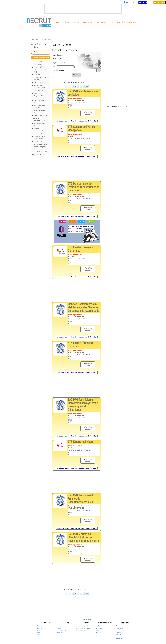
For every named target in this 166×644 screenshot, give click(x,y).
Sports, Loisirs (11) (39, 90)
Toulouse (119, 634)
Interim (39, 630)
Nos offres (60, 22)
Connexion (143, 2)
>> (87, 86)
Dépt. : (55, 66)
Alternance (40, 626)
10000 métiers (101, 22)
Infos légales (60, 626)
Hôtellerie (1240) (38, 85)
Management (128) (39, 128)
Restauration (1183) (39, 88)
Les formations (49, 39)
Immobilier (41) (38, 67)
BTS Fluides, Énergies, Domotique (81, 344)
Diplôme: (55, 59)
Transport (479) (38, 141)
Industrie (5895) (38, 93)
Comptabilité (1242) (39, 121)
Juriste (98, 630)
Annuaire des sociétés (82, 626)
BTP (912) (36, 80)
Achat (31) (36, 118)
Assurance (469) (38, 62)
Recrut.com (87, 620)
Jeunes (39, 634)
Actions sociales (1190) (40, 115)
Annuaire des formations (83, 628)
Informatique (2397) (39, 136)
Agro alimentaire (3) (39, 154)
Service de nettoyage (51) (41, 105)
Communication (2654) (40, 77)
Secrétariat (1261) (39, 131)
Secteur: (55, 55)
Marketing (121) (38, 133)
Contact (59, 628)
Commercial (100, 632)
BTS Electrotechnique (80, 442)
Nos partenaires (61, 632)
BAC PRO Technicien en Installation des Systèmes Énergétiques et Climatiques (83, 405)
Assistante (99, 626)
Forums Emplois (130, 22)
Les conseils (116, 22)
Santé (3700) (37, 108)
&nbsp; (83, 9)
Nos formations (73, 22)
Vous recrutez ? (159, 2)
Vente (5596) (37, 75)
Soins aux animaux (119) (40, 151)
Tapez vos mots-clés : (59, 71)
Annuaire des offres (82, 630)
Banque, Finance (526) (40, 64)
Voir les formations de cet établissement (79, 103)
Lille (117, 637)
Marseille (119, 632)
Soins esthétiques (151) (40, 144)
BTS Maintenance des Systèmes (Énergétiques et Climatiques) (84, 187)
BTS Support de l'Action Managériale (81, 128)
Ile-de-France (120, 628)
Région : (55, 63)
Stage (38, 632)
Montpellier (119, 639)
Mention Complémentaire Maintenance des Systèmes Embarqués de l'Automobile (84, 307)
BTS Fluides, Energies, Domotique (81, 249)
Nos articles (87, 22)
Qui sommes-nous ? (62, 630)
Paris (118, 626)
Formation (39, 628)
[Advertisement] (77, 172)
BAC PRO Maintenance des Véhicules (83, 93)
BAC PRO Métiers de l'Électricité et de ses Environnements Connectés (84, 537)
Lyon (118, 630)
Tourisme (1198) (38, 83)
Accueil (42, 39)
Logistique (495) (38, 139)
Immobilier (99, 628)
